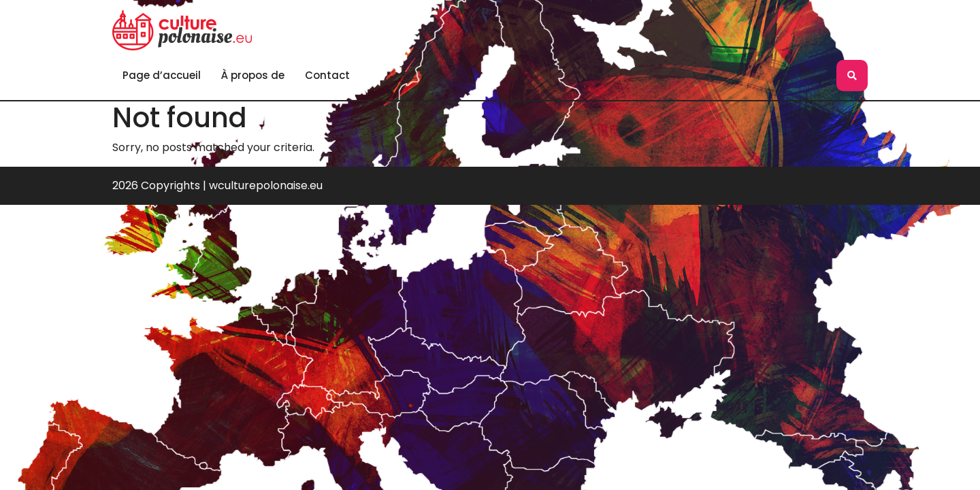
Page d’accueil (162, 75)
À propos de (253, 75)
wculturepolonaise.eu (266, 185)
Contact (327, 75)
